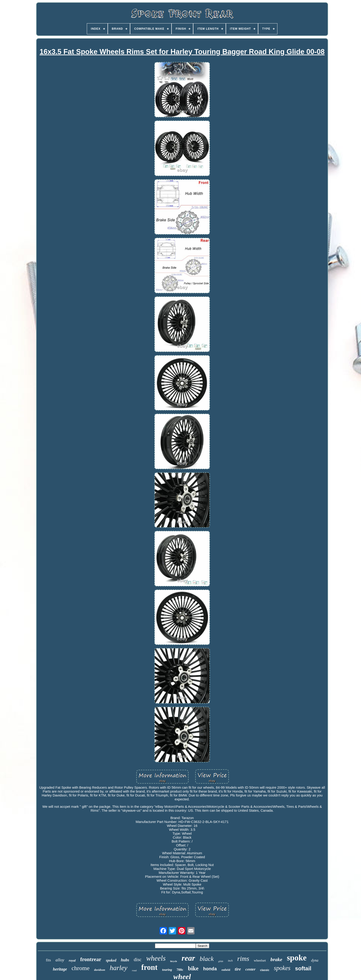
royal (72, 961)
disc (138, 960)
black (207, 959)
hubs (125, 960)
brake (276, 959)
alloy (60, 960)
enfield (226, 970)
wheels (156, 958)
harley (118, 968)
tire (238, 969)
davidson (100, 970)
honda (210, 969)
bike (193, 968)
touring (167, 970)
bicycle (173, 961)
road (134, 970)
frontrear (91, 959)
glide (221, 961)
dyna (315, 960)
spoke (297, 958)
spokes (282, 968)
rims (243, 959)
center (250, 969)
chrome (81, 968)
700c (180, 970)
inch (230, 961)
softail (303, 968)
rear (188, 958)
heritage (60, 969)
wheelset (260, 960)
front (149, 967)
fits (48, 960)
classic (265, 970)
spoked (111, 960)
